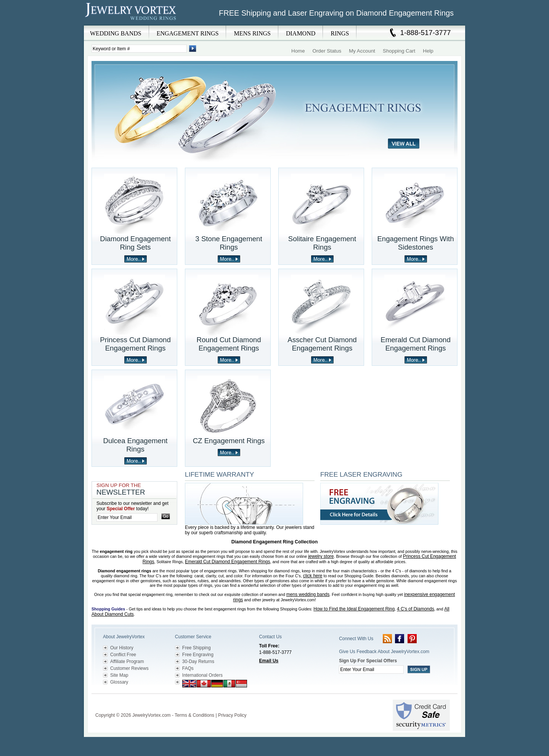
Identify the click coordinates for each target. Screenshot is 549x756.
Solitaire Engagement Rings (322, 243)
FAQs (188, 668)
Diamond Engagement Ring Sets (135, 243)
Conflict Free (123, 655)
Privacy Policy (232, 715)
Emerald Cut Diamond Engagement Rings (416, 344)
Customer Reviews (129, 668)
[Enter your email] (127, 517)
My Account (362, 51)
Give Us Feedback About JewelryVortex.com (384, 652)
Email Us (269, 661)
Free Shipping (197, 648)
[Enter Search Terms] (139, 49)
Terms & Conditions (194, 715)
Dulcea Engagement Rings (135, 445)
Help (428, 51)
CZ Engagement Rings (229, 441)
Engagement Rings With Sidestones (415, 243)
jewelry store (321, 556)
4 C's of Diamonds (416, 609)
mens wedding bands (308, 594)
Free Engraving (198, 655)
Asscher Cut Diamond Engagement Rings (322, 344)
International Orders (202, 675)
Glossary (119, 682)
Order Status (327, 51)
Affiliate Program (127, 661)
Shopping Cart (399, 51)
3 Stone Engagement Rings (229, 243)
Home (298, 51)
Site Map (119, 675)
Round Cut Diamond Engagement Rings (229, 344)
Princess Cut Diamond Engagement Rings (135, 344)
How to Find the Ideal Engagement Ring (354, 609)
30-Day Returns (198, 661)
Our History (122, 648)
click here (313, 576)
